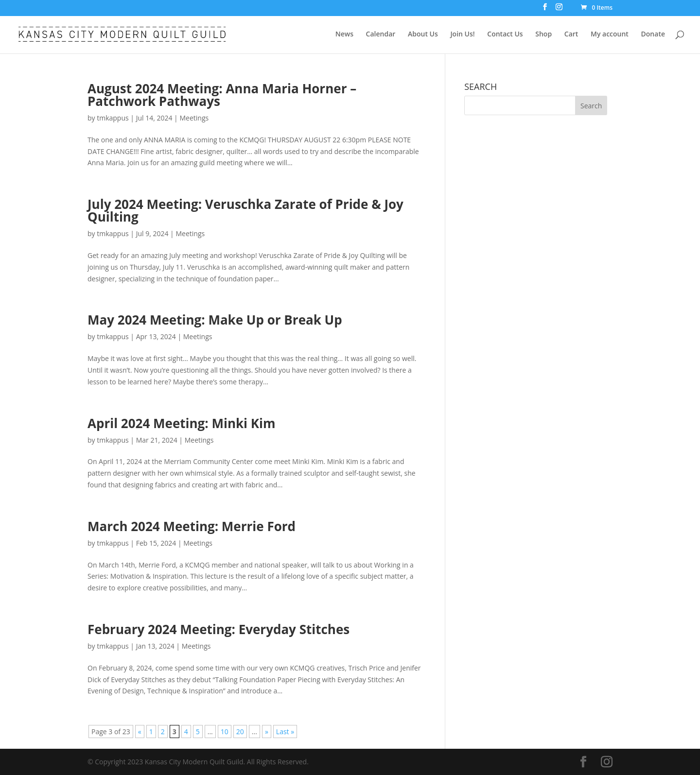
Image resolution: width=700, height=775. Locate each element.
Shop (543, 34)
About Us (423, 34)
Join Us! (462, 34)
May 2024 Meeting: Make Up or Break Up (215, 320)
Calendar (381, 34)
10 (225, 732)
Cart (571, 34)
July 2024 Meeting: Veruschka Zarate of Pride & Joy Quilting (245, 210)
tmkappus (113, 118)
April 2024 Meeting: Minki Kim (182, 423)
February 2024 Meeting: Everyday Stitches (219, 629)
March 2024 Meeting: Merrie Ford (192, 526)
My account (610, 34)
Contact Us (505, 34)
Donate (653, 34)
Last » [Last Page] (285, 732)
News (344, 34)
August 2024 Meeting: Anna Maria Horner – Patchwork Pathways (222, 95)
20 (240, 732)
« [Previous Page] (140, 732)
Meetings (194, 118)
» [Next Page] (267, 732)
